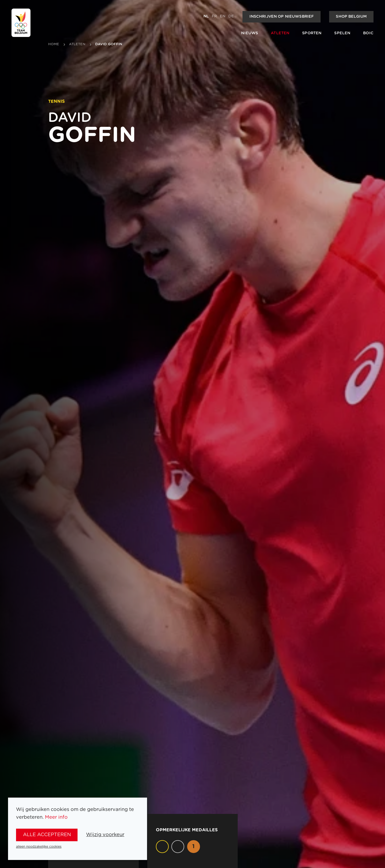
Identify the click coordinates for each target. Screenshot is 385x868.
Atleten (280, 33)
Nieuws (250, 33)
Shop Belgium (351, 17)
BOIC (368, 33)
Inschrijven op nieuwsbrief (282, 17)
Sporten (312, 33)
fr (214, 16)
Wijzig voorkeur (105, 835)
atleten (77, 44)
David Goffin (109, 44)
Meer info (56, 817)
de (231, 16)
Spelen (342, 33)
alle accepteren (47, 835)
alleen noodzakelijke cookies (39, 847)
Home (54, 44)
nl (206, 16)
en (223, 16)
